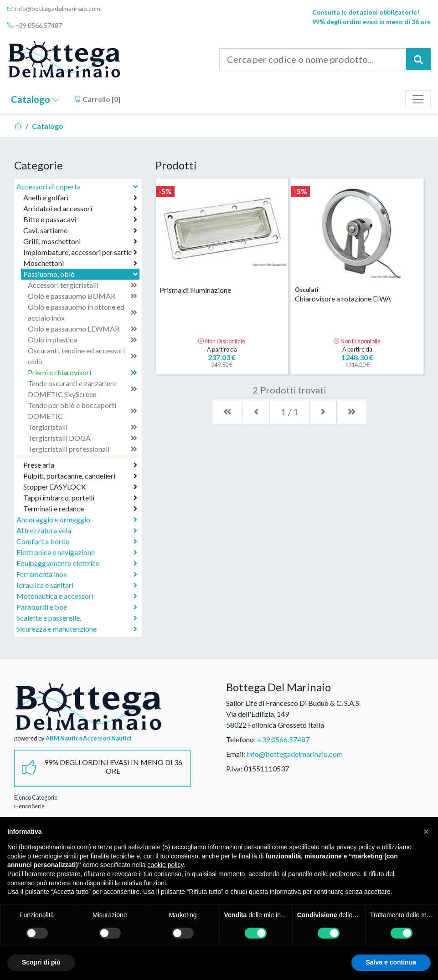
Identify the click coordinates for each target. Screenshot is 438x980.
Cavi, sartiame (80, 230)
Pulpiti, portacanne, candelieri (80, 476)
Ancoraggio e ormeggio (77, 520)
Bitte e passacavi (80, 219)
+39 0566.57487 (35, 25)
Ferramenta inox (77, 574)
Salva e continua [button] (391, 962)
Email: (236, 754)
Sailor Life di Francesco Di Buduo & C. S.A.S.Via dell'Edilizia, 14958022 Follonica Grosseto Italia (293, 714)
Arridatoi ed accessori (80, 209)
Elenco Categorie (36, 797)
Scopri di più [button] (41, 962)
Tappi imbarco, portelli (80, 498)
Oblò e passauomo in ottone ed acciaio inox (82, 312)
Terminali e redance (80, 509)
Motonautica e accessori (77, 596)
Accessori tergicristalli (82, 285)
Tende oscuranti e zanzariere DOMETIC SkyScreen (82, 389)
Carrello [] (97, 99)
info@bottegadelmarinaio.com (54, 8)
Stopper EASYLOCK (80, 487)
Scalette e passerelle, (77, 618)
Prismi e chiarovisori (82, 373)
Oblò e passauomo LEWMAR (82, 329)
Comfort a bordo (77, 541)
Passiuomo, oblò (81, 274)
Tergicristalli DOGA (82, 438)
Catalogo (35, 99)
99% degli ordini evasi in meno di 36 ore (371, 22)
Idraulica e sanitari (77, 585)
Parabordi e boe (77, 607)
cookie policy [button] (165, 865)
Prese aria (80, 465)
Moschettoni (80, 263)
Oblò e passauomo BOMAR (82, 296)
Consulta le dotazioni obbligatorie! (366, 12)
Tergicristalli (82, 427)
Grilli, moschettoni (80, 241)
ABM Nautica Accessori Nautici (89, 738)
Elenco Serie (29, 806)
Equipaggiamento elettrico (77, 563)
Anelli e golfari (80, 198)
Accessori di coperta (78, 186)
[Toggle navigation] (418, 99)
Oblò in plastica (82, 340)
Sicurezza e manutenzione (77, 629)
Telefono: (241, 739)
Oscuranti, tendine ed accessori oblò (82, 356)
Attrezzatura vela (77, 531)
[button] (426, 832)
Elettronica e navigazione (77, 552)
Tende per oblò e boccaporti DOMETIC (82, 411)
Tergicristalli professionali (82, 449)
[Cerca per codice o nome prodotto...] (313, 59)
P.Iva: (234, 768)
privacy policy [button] (356, 847)
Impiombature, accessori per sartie (80, 252)
